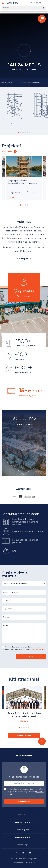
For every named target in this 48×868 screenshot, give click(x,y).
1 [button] (19, 133)
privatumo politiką (37, 649)
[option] (14, 111)
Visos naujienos (24, 736)
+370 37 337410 (35, 3)
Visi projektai (7, 151)
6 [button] (30, 133)
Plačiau (11, 197)
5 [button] (27, 133)
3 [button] (23, 133)
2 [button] (21, 133)
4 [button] (25, 133)
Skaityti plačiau (24, 259)
